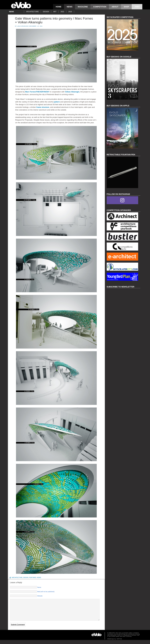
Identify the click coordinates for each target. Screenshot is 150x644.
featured (33, 578)
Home (59, 7)
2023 (70, 12)
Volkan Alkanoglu (72, 92)
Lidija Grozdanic (23, 26)
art (55, 12)
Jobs (137, 7)
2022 (62, 12)
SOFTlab (119, 643)
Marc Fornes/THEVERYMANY (37, 92)
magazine (83, 7)
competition (100, 7)
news (70, 7)
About (115, 7)
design (46, 12)
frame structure (43, 107)
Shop (126, 7)
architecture (32, 12)
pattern (57, 102)
